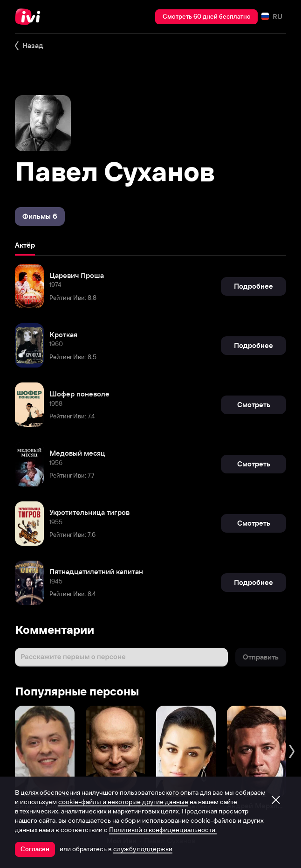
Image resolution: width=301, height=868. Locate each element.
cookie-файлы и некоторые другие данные (123, 802)
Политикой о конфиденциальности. (163, 830)
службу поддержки (143, 849)
